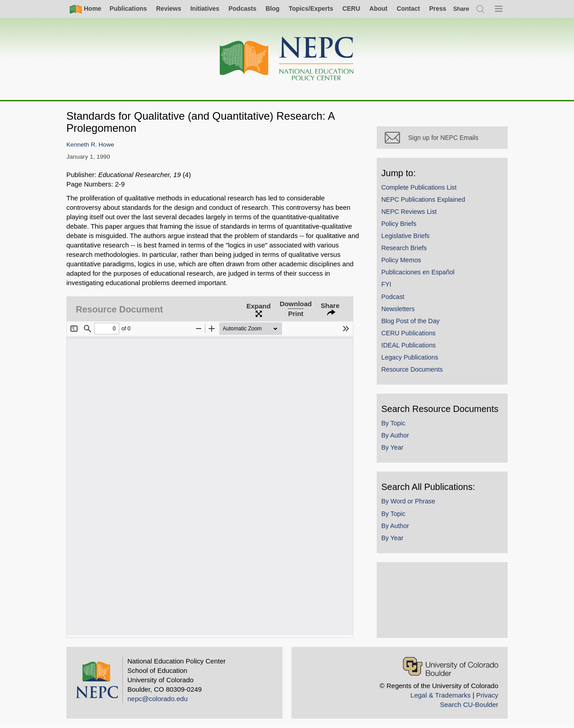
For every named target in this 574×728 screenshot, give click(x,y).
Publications (128, 9)
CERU (351, 9)
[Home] (287, 59)
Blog (272, 9)
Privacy (487, 695)
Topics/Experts (311, 9)
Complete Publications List (420, 188)
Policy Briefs (400, 225)
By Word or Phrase (409, 502)
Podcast (394, 297)
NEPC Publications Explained (424, 200)
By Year (393, 448)
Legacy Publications (411, 358)
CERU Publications (409, 334)
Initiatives (205, 9)
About (378, 9)
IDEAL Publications (409, 346)
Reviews (169, 9)
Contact (408, 9)
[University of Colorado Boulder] (450, 666)
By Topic (394, 424)
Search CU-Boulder (469, 704)
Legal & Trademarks (440, 695)
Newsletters (399, 309)
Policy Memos (402, 261)
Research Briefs (405, 249)
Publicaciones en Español (419, 273)
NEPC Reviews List (410, 212)
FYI (387, 285)
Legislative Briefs (406, 237)
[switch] (461, 9)
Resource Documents (413, 370)
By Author (396, 436)
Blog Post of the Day (411, 321)
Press (438, 9)
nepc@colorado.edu (158, 699)
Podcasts (242, 9)
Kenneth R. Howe (90, 145)
